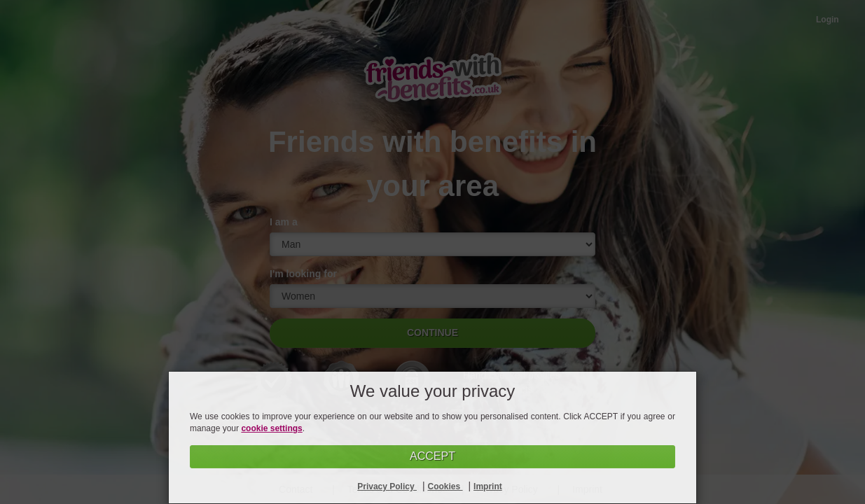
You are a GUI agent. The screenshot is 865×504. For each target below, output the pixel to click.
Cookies (445, 486)
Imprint (488, 486)
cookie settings (271, 428)
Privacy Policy (387, 486)
